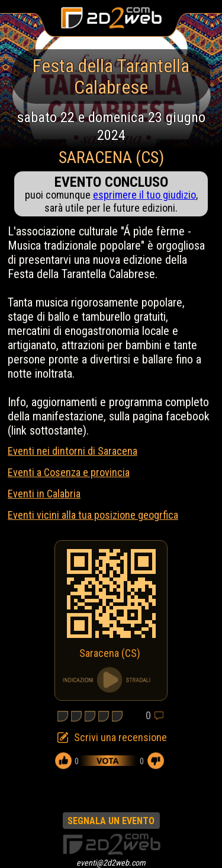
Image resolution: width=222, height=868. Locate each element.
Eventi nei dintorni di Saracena (73, 451)
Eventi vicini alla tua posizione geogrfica (93, 515)
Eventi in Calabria (44, 494)
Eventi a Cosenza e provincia (69, 472)
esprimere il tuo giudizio (144, 195)
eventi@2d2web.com (111, 863)
